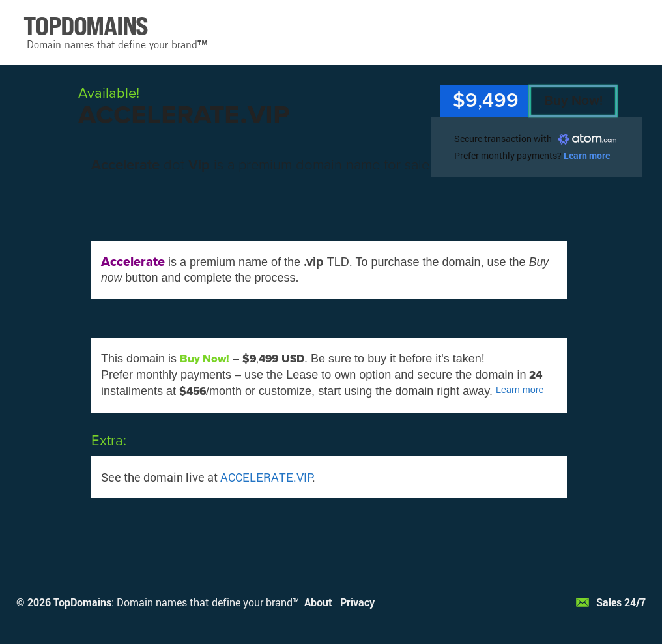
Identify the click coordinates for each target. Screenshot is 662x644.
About (318, 602)
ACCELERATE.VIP (266, 477)
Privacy (357, 602)
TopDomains (82, 602)
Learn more (587, 155)
